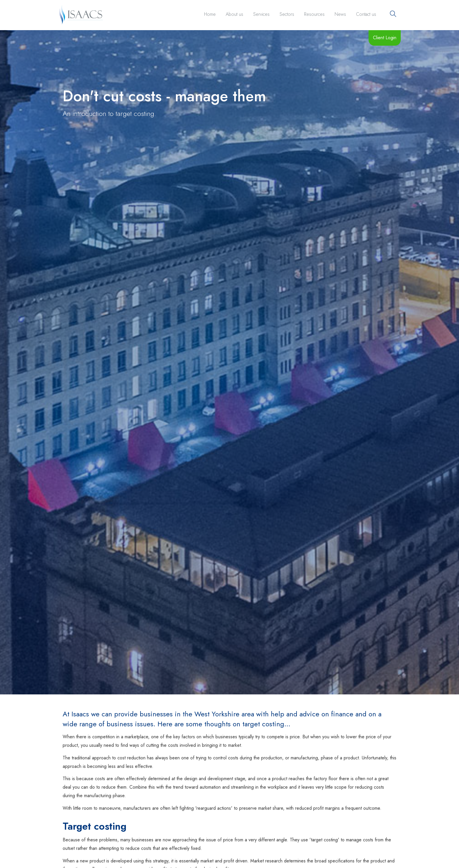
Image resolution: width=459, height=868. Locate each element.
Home (210, 14)
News (340, 14)
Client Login (385, 38)
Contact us (366, 14)
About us (234, 14)
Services (261, 14)
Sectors (287, 14)
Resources (314, 14)
